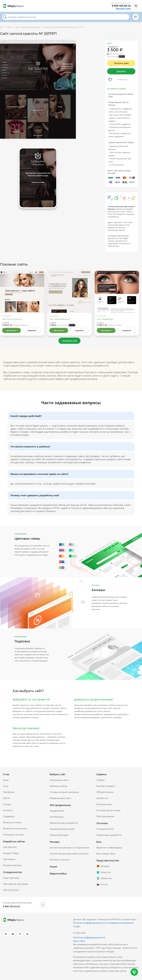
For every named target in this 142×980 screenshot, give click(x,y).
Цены (6, 780)
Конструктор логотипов (108, 810)
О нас (6, 786)
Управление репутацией (62, 829)
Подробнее (32, 330)
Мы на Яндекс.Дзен (106, 854)
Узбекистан (104, 878)
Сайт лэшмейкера (105, 319)
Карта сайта (79, 941)
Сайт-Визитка (10, 847)
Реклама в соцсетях (60, 860)
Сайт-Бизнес (9, 859)
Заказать (121, 71)
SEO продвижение (60, 805)
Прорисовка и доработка (109, 835)
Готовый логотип (105, 829)
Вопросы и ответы (12, 822)
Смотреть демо (121, 63)
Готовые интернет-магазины (64, 792)
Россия (102, 884)
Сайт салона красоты (12, 319)
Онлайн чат (102, 798)
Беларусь (103, 866)
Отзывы (7, 804)
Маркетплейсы (58, 874)
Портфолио (9, 792)
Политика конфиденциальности (89, 937)
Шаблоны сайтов (58, 786)
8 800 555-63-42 (121, 6)
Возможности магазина (15, 828)
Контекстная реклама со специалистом (69, 848)
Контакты (8, 810)
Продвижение (57, 811)
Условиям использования (120, 923)
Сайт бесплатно (11, 890)
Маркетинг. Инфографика (109, 848)
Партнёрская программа (16, 884)
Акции (53, 866)
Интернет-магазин (12, 865)
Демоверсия (11, 330)
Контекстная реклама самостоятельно (69, 854)
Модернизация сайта (60, 798)
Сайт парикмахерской (60, 319)
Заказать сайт (123, 9)
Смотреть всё (69, 341)
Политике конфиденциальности (89, 923)
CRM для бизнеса (105, 792)
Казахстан (104, 872)
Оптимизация (57, 817)
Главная (100, 780)
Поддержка (9, 816)
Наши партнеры (11, 878)
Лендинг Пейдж (11, 853)
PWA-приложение (105, 816)
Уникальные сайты (59, 780)
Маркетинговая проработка (64, 823)
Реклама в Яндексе (106, 786)
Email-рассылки (104, 804)
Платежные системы (13, 835)
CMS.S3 (7, 798)
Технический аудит (59, 835)
